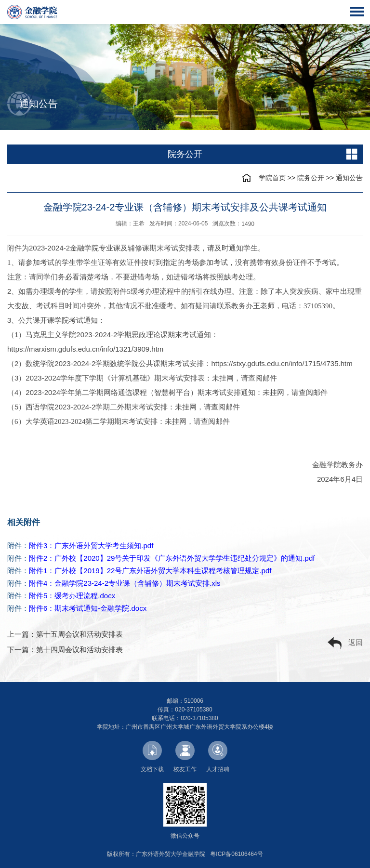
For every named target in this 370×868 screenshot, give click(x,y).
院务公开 (311, 178)
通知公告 (349, 178)
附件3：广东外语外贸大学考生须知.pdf (91, 546)
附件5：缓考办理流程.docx (72, 596)
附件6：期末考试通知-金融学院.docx (88, 608)
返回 (345, 643)
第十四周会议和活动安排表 (79, 650)
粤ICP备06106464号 (236, 854)
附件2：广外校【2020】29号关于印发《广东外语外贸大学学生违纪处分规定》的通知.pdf (172, 558)
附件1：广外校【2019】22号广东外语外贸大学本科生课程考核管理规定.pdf (150, 571)
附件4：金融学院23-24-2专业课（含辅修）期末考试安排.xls (125, 583)
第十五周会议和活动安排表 (79, 634)
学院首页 (272, 178)
